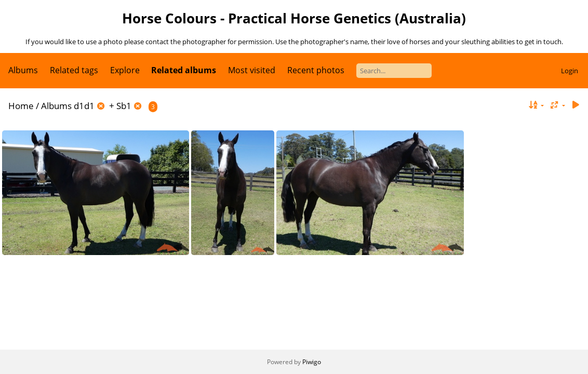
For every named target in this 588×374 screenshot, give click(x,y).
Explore (125, 70)
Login (570, 71)
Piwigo (312, 362)
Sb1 (124, 106)
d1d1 (84, 106)
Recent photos (316, 70)
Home (21, 106)
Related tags (74, 70)
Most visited (252, 70)
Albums (23, 70)
